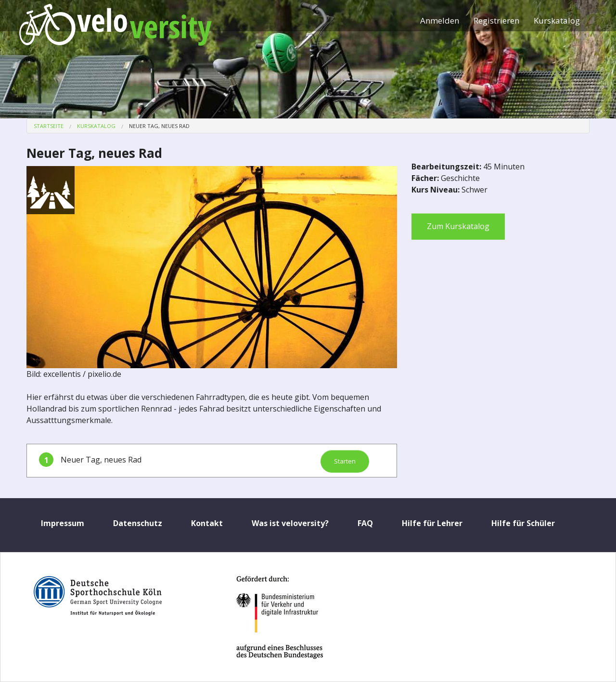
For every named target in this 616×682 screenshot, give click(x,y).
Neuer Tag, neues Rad (159, 126)
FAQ (365, 523)
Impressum (63, 523)
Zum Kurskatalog (458, 226)
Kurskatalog (557, 20)
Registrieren (496, 20)
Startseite (49, 126)
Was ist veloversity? (290, 523)
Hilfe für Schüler (523, 523)
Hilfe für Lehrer (432, 523)
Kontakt (207, 523)
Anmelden (440, 20)
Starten (345, 461)
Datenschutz (138, 523)
